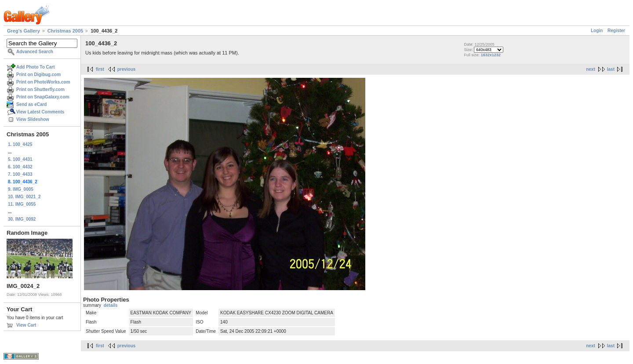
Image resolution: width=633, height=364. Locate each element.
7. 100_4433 (20, 174)
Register (616, 31)
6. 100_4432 (20, 167)
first (100, 69)
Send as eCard (31, 104)
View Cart (26, 325)
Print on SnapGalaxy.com (43, 97)
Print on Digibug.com (38, 75)
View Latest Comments (40, 112)
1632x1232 (491, 55)
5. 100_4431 (20, 159)
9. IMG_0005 (21, 189)
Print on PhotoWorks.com (43, 82)
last (611, 69)
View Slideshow (33, 119)
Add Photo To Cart (36, 67)
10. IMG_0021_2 (24, 197)
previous (127, 69)
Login (597, 31)
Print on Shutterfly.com (40, 89)
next (591, 69)
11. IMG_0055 (22, 204)
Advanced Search (35, 52)
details (111, 305)
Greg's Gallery (24, 31)
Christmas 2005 (65, 31)
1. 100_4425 (20, 144)
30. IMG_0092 (22, 219)
